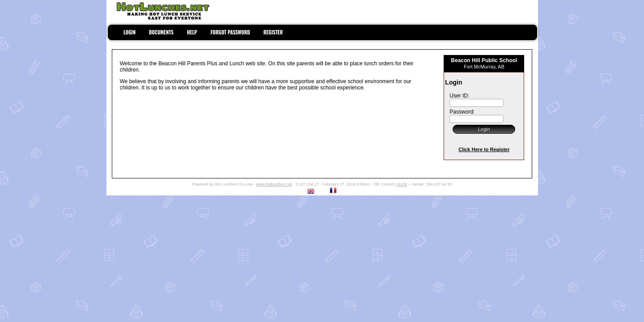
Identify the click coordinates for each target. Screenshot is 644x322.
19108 (401, 184)
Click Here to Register (484, 149)
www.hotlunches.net (274, 184)
